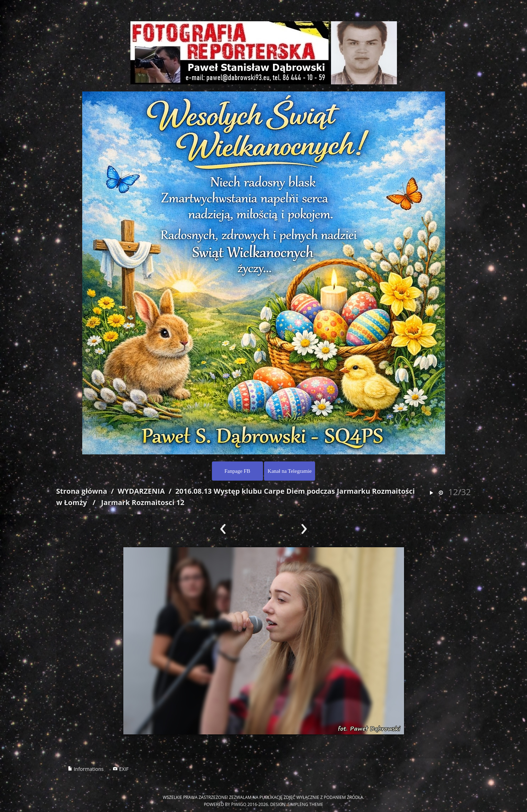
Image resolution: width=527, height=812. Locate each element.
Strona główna (82, 491)
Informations (86, 769)
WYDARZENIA (141, 491)
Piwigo (239, 804)
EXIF (121, 769)
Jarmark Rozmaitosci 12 (143, 502)
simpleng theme (305, 804)
